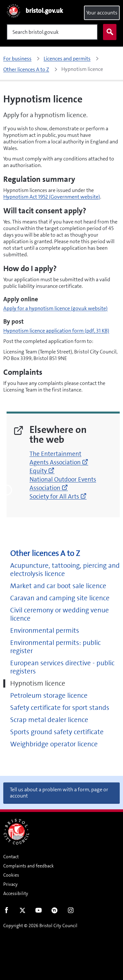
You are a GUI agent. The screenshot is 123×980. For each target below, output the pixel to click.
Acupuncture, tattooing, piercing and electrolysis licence (65, 570)
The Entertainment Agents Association (59, 458)
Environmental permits (45, 631)
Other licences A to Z (45, 554)
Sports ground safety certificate (57, 732)
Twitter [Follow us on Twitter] (22, 912)
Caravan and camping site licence (60, 598)
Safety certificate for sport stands (60, 708)
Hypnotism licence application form (56, 331)
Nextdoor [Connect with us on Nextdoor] (55, 912)
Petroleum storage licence (49, 696)
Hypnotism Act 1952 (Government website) (52, 197)
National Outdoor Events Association (63, 484)
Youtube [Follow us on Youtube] (39, 912)
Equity (42, 471)
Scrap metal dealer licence (49, 720)
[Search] (52, 32)
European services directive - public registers (62, 667)
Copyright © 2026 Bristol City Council (40, 926)
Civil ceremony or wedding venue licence (60, 614)
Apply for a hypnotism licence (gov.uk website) (55, 308)
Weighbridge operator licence (54, 744)
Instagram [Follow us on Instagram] (71, 912)
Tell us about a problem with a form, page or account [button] (59, 793)
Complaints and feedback (29, 866)
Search (108, 32)
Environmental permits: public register (55, 647)
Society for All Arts (58, 496)
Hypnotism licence (38, 683)
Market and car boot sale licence (58, 586)
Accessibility (16, 893)
